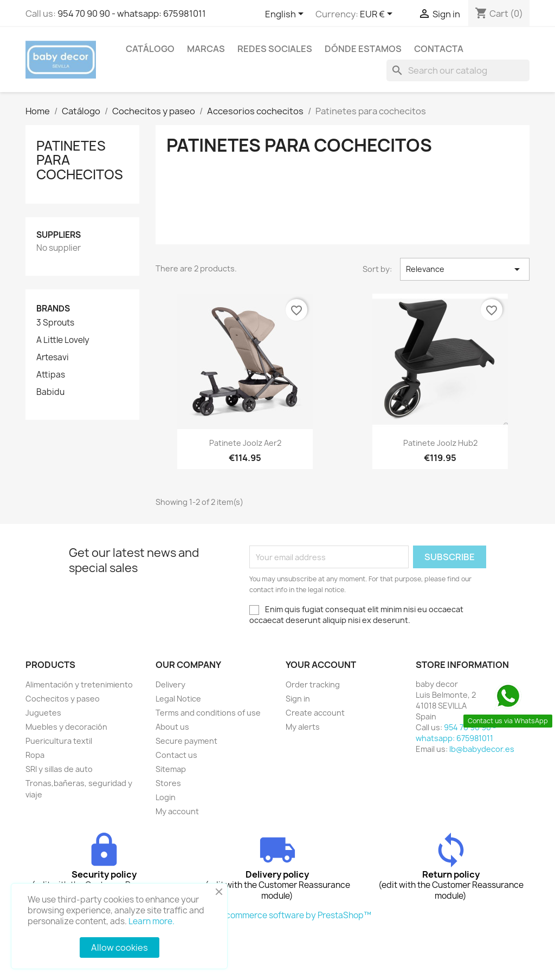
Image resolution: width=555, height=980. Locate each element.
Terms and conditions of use (208, 713)
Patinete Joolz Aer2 (245, 443)
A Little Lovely (63, 340)
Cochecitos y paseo (63, 699)
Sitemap (171, 769)
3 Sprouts (55, 323)
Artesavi (53, 358)
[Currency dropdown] (378, 15)
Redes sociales (275, 49)
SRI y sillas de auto (59, 769)
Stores (168, 783)
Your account (321, 665)
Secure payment (186, 741)
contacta (439, 49)
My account (177, 811)
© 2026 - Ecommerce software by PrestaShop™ (278, 915)
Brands (53, 309)
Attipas (51, 375)
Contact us (176, 755)
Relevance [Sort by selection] (465, 269)
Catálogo (150, 49)
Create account (315, 713)
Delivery (170, 684)
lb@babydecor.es (482, 749)
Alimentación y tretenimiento (79, 684)
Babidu (50, 392)
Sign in (298, 699)
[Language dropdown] (286, 15)
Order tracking (313, 684)
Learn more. (151, 921)
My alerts (303, 727)
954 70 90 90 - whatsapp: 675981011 (132, 14)
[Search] (458, 70)
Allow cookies (120, 947)
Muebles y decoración (66, 727)
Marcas (206, 49)
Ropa (35, 755)
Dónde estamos (363, 49)
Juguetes (43, 713)
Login (166, 797)
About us (172, 727)
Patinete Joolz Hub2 (440, 443)
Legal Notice (178, 699)
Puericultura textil (59, 741)
